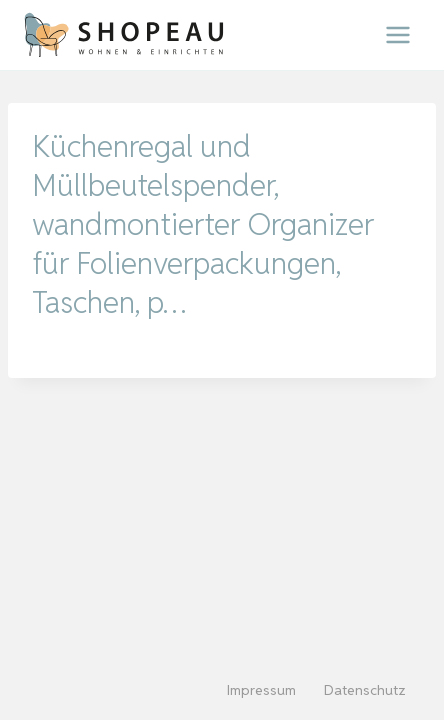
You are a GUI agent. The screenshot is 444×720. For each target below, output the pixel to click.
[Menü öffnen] (397, 34)
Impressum (261, 690)
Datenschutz (365, 690)
